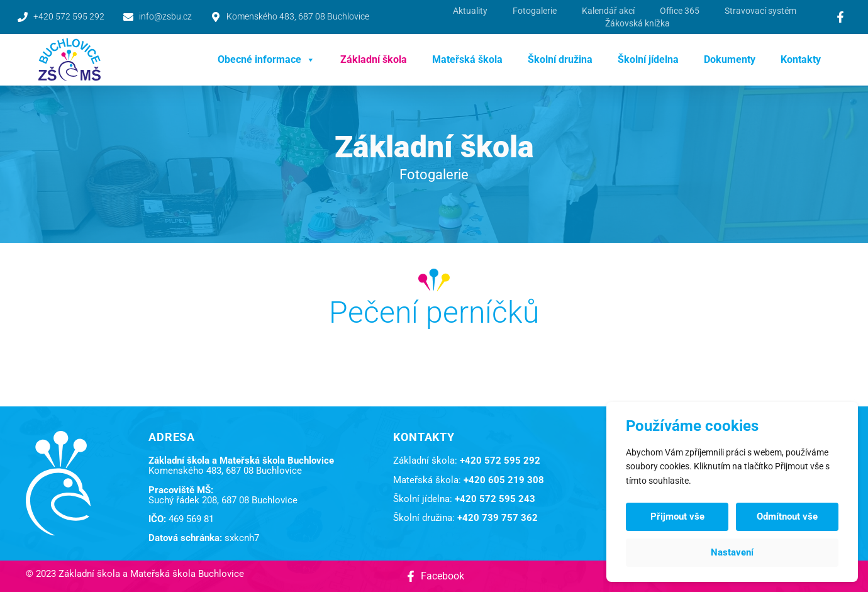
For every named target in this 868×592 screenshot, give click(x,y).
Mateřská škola (467, 59)
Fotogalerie (535, 11)
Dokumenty (730, 59)
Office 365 (680, 11)
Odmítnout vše (787, 517)
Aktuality (470, 11)
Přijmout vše (677, 517)
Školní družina (560, 59)
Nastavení (732, 552)
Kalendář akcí (608, 11)
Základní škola (374, 59)
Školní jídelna (648, 59)
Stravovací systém (760, 11)
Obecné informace (266, 60)
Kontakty (801, 59)
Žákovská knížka (637, 23)
